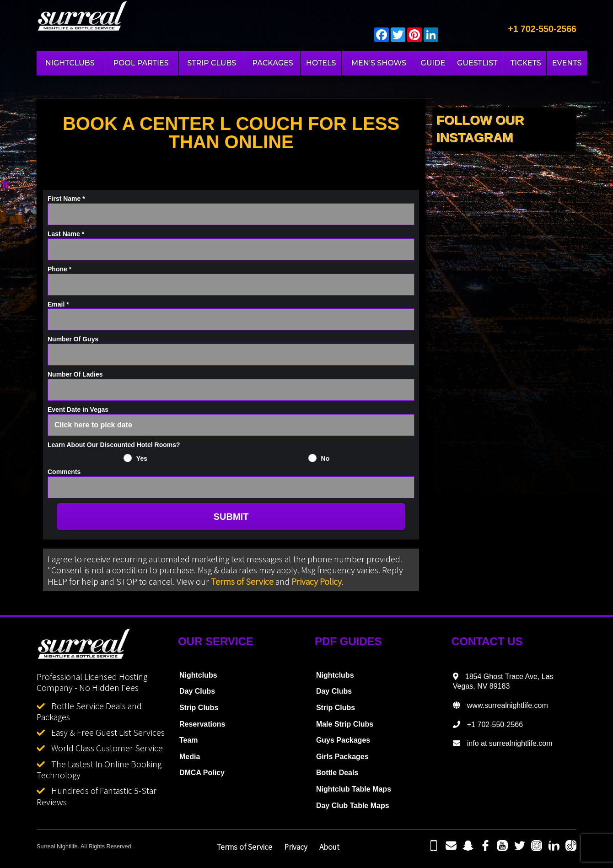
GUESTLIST (477, 63)
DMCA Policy (202, 773)
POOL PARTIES (141, 63)
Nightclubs (198, 675)
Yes (142, 458)
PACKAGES (272, 63)
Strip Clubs (199, 708)
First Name (66, 199)
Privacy (296, 846)
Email (58, 304)
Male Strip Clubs (345, 724)
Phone (59, 269)
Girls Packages (342, 757)
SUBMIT (231, 517)
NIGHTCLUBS (70, 63)
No (325, 458)
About (329, 846)
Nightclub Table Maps (354, 789)
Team (189, 740)
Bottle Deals (337, 773)
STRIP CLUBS (212, 63)
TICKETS (526, 63)
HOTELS (321, 63)
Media (190, 757)
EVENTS (567, 63)
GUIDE (433, 63)
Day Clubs (197, 691)
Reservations (202, 724)
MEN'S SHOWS (379, 63)
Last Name (66, 234)
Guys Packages (343, 740)
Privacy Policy (317, 581)
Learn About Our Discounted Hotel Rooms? (114, 445)
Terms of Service (242, 581)
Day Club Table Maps (353, 806)
